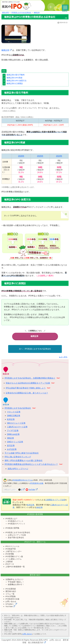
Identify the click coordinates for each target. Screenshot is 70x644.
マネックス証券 (14, 412)
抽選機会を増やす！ (16, 584)
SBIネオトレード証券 (16, 423)
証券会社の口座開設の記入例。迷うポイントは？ (27, 393)
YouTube (32, 489)
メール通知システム (14, 559)
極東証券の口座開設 (15, 83)
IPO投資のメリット (16, 521)
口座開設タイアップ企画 (55, 500)
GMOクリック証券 (15, 442)
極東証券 (5, 50)
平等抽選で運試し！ (16, 582)
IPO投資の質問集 (12, 528)
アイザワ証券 (13, 430)
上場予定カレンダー (14, 551)
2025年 (40, 156)
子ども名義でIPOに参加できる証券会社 (22, 453)
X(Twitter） (10, 604)
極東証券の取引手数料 (16, 75)
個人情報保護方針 (36, 642)
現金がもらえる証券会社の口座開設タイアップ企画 (28, 383)
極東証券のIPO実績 (14, 78)
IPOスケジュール (12, 546)
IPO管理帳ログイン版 (14, 556)
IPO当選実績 (11, 589)
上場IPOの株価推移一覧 (15, 566)
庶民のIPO (43, 640)
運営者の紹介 (11, 591)
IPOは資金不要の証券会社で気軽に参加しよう (26, 388)
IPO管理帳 (10, 554)
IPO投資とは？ (11, 518)
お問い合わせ (11, 601)
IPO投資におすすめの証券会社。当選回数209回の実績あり (30, 378)
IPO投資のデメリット (17, 523)
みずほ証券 (12, 449)
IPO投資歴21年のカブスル (23, 480)
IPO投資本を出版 (37, 483)
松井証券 (11, 419)
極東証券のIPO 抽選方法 (17, 81)
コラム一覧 (10, 594)
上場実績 (9, 561)
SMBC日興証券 (14, 415)
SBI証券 (10, 438)
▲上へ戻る (63, 357)
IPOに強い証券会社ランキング (18, 457)
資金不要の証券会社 (16, 537)
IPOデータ (10, 564)
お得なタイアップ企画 (17, 535)
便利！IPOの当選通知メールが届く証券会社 (24, 460)
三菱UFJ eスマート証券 (17, 427)
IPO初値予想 (11, 549)
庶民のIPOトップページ (18, 469)
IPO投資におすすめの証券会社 (38, 349)
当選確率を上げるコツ (14, 579)
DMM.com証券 (13, 434)
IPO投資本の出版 (12, 599)
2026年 (21, 156)
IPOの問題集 (11, 596)
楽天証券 (11, 445)
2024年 (59, 156)
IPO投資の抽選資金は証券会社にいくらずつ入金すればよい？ (31, 464)
